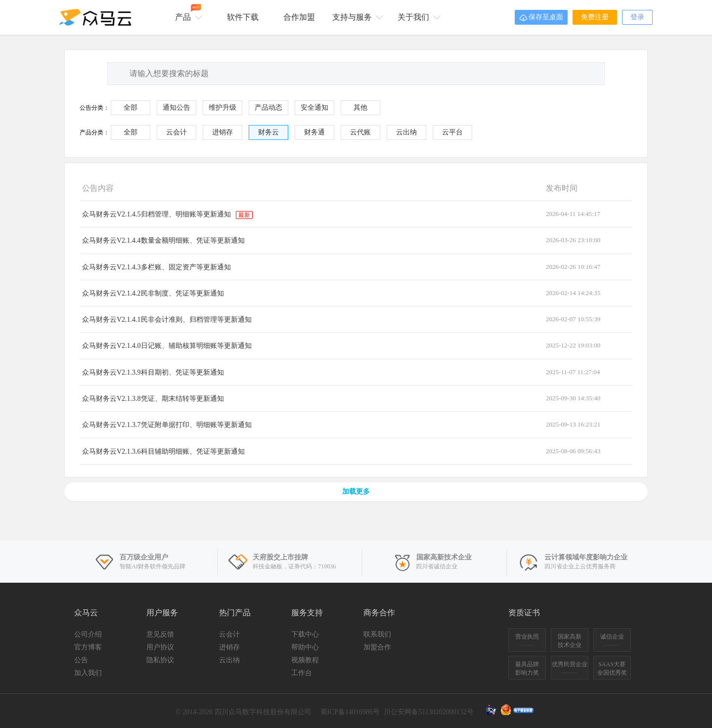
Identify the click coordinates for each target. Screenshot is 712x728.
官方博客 (88, 647)
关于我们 (418, 17)
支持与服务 (356, 17)
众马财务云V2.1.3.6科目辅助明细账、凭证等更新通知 (163, 451)
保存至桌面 (541, 18)
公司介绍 (88, 634)
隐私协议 (160, 660)
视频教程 (305, 660)
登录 (637, 17)
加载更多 (356, 492)
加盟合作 (377, 647)
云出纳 (229, 660)
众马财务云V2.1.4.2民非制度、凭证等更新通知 (153, 293)
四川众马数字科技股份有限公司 (263, 712)
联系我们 (377, 634)
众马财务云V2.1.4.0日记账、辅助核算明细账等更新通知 (167, 346)
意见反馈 (160, 634)
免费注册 (595, 17)
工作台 (302, 673)
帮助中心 (305, 647)
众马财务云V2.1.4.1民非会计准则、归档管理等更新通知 (167, 320)
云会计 (229, 634)
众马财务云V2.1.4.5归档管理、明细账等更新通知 (167, 214)
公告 (81, 660)
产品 (187, 13)
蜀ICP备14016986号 (350, 712)
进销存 (229, 647)
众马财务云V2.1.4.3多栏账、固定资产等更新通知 (156, 267)
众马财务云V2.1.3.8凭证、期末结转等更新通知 (153, 399)
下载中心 (305, 634)
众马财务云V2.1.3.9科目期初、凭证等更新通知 (153, 372)
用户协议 (160, 647)
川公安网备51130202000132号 (428, 712)
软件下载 (243, 17)
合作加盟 (299, 17)
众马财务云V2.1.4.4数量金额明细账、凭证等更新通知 (163, 241)
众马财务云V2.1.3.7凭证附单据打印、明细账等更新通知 (167, 425)
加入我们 (88, 673)
